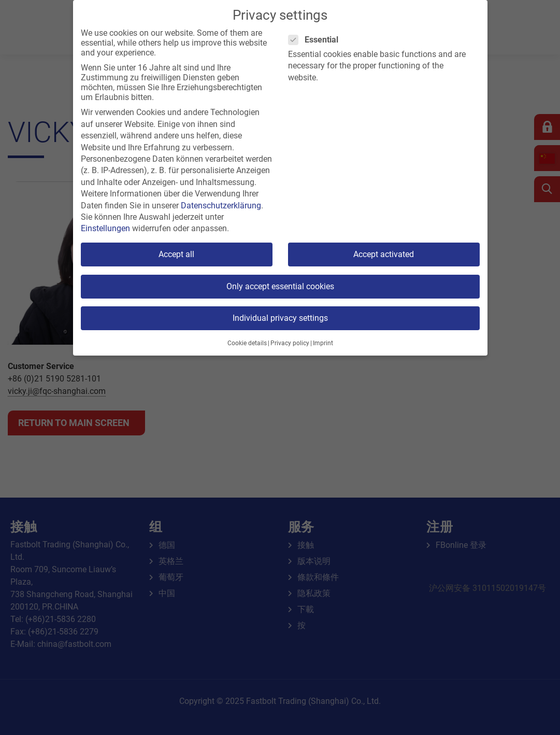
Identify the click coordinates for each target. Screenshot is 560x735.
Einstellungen (105, 228)
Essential (317, 40)
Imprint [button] (323, 343)
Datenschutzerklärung (221, 206)
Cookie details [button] (247, 343)
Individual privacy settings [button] (280, 318)
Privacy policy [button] (290, 343)
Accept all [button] (176, 254)
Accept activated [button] (384, 254)
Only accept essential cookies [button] (280, 286)
